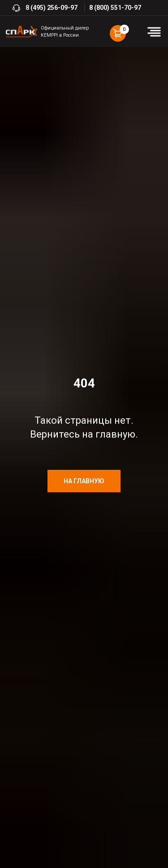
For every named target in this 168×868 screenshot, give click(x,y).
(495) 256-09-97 (54, 8)
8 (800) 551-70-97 (115, 8)
